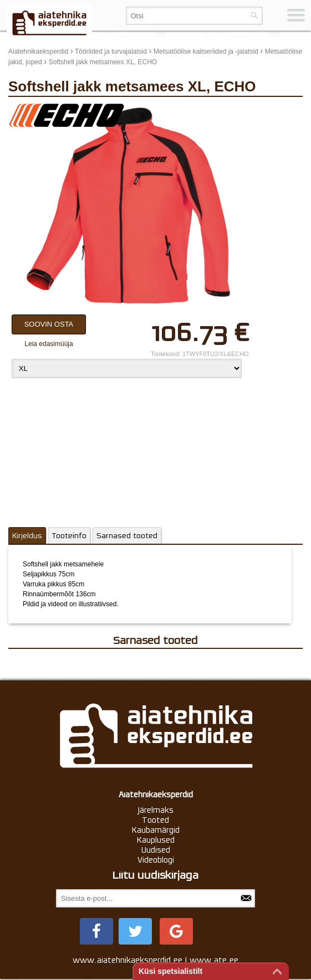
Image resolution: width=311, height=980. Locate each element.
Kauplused (156, 840)
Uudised (156, 850)
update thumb (262, 111)
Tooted (155, 820)
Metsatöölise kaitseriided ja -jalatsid (206, 51)
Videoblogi (156, 860)
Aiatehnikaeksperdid (38, 51)
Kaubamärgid (156, 830)
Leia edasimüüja (49, 344)
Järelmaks (156, 810)
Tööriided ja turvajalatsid (111, 51)
